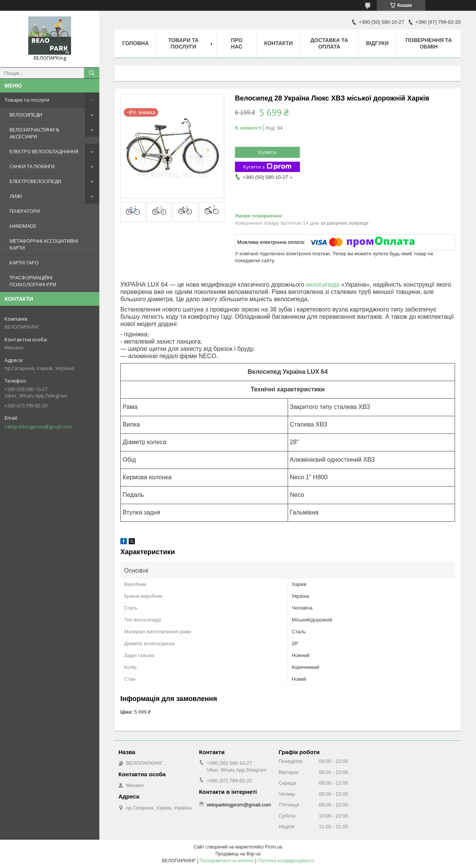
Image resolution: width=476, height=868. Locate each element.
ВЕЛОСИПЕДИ (26, 115)
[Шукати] (92, 73)
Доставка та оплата (329, 43)
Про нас (237, 43)
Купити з (267, 167)
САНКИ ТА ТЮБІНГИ (32, 166)
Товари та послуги (27, 100)
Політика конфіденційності (286, 861)
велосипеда (323, 285)
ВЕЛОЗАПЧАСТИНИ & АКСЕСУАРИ (34, 133)
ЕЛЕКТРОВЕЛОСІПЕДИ (35, 181)
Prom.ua (274, 847)
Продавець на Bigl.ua (238, 854)
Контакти (278, 43)
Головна (135, 43)
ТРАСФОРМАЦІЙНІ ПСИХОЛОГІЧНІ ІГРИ (33, 281)
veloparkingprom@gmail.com (38, 427)
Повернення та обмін (429, 43)
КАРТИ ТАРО (24, 263)
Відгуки (377, 43)
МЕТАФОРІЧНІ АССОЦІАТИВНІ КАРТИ (44, 244)
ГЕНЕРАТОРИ (25, 211)
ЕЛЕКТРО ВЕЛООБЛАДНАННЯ (44, 151)
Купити (267, 152)
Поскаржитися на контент (227, 861)
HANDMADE (23, 226)
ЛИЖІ (16, 196)
